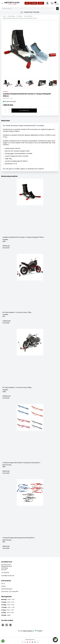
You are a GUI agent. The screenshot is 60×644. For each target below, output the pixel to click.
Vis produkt (6, 248)
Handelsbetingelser (7, 589)
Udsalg (41, 3)
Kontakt (3, 586)
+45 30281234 (5, 573)
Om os (3, 584)
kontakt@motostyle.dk (8, 576)
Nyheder (34, 3)
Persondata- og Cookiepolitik (10, 591)
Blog (27, 3)
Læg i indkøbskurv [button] (24, 111)
